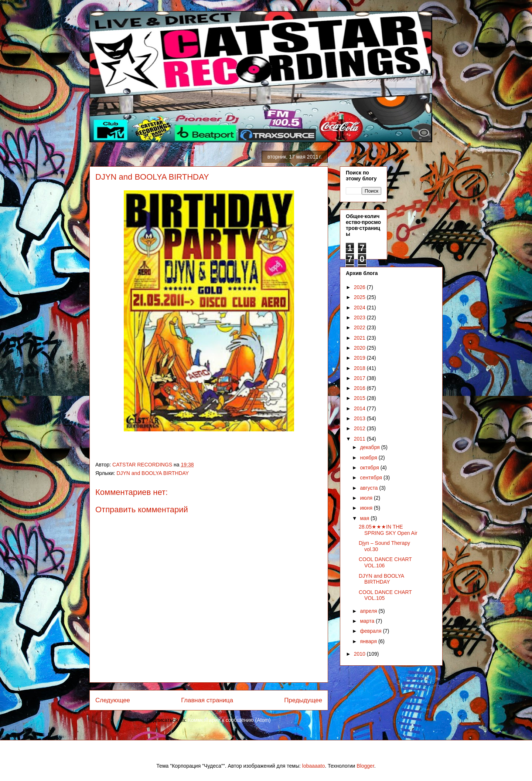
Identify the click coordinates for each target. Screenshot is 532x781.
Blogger (365, 766)
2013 (360, 418)
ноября (369, 458)
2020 (360, 348)
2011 (360, 439)
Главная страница (207, 700)
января (369, 641)
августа (369, 488)
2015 (360, 398)
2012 (360, 428)
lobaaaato (314, 766)
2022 (360, 327)
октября (370, 468)
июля (367, 498)
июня (367, 508)
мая (365, 518)
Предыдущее (303, 700)
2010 (360, 654)
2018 (360, 368)
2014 (360, 408)
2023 (360, 318)
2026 (360, 287)
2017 (360, 378)
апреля (369, 611)
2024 (360, 308)
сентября (372, 478)
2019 (360, 358)
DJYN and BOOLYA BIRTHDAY (153, 473)
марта (368, 621)
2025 (360, 297)
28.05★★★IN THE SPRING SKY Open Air (388, 530)
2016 (360, 388)
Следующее (113, 700)
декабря (370, 447)
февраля (371, 631)
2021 (360, 338)
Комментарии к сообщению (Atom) (229, 720)
